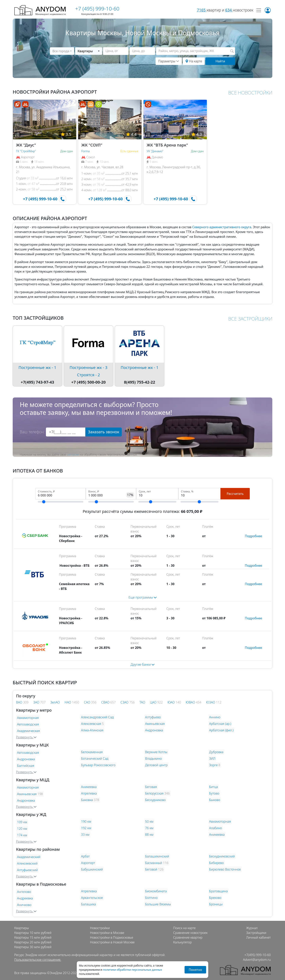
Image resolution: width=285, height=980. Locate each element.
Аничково (24, 905)
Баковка (87, 800)
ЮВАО (191, 702)
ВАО (20, 702)
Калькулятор (182, 942)
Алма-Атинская (92, 730)
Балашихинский (157, 856)
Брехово (215, 898)
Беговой (151, 869)
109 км (22, 822)
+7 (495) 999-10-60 (97, 9)
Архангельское (92, 898)
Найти (220, 61)
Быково (215, 800)
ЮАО (171, 702)
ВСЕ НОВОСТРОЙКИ (250, 93)
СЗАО (125, 702)
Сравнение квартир (188, 937)
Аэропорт (88, 863)
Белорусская (154, 793)
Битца (214, 787)
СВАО (106, 702)
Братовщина (218, 891)
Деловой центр (156, 765)
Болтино (151, 898)
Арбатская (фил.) (221, 730)
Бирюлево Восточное (225, 869)
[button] (17, 135)
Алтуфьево (153, 717)
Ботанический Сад (95, 759)
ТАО (142, 702)
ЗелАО (55, 702)
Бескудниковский (222, 856)
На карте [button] (194, 61)
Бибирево (217, 863)
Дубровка (216, 752)
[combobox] (62, 51)
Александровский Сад (97, 717)
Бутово (214, 793)
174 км (22, 835)
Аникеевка (89, 787)
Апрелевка (89, 793)
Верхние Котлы (156, 752)
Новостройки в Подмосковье (112, 937)
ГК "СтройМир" (26, 151)
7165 (202, 10)
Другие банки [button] (142, 664)
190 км (86, 821)
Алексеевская (91, 724)
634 (229, 10)
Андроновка (154, 730)
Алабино (216, 828)
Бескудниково (155, 800)
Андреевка (25, 898)
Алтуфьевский (27, 870)
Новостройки (100, 928)
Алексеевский (27, 863)
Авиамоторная (28, 718)
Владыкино (153, 759)
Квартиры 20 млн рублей (33, 942)
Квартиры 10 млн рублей (33, 933)
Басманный (154, 863)
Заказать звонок (104, 432)
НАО (68, 702)
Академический (29, 857)
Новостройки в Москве (107, 933)
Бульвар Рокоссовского (98, 765)
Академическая (28, 731)
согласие (73, 454)
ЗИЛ (212, 759)
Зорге (213, 765)
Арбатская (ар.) (220, 724)
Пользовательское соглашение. (38, 960)
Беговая (151, 787)
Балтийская (26, 766)
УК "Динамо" (155, 151)
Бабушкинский (92, 869)
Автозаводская (28, 724)
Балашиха (89, 904)
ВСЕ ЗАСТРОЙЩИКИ (250, 319)
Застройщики (256, 933)
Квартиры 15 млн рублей (33, 937)
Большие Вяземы (158, 904)
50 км (149, 821)
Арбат (85, 856)
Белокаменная (92, 752)
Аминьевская (155, 724)
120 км (22, 829)
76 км (149, 828)
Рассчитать (235, 494)
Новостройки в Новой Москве (112, 942)
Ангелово (24, 892)
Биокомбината (156, 891)
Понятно (195, 970)
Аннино (215, 717)
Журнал (252, 928)
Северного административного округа (222, 227)
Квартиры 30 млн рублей (33, 947)
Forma (85, 151)
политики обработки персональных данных (133, 970)
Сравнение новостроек (190, 933)
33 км (85, 835)
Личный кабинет (258, 937)
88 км (149, 835)
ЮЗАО (211, 702)
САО (87, 702)
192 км (86, 828)
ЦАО (154, 702)
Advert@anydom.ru (257, 960)
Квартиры (22, 928)
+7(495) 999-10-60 (258, 955)
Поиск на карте (184, 928)
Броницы (216, 904)
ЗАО (37, 702)
